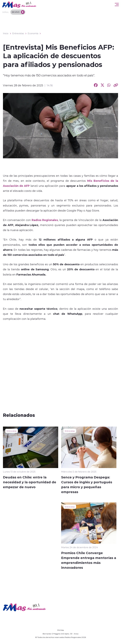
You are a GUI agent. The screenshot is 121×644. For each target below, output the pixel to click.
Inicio (6, 33)
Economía (33, 33)
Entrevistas (18, 33)
